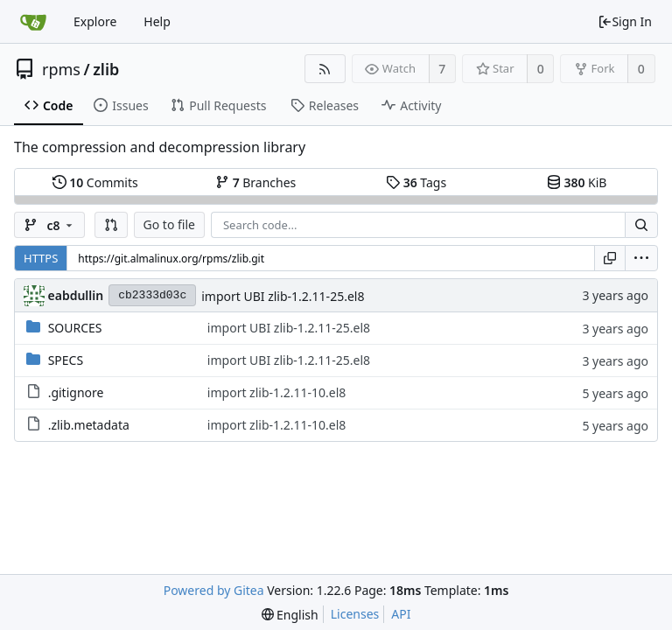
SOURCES (75, 328)
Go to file (169, 224)
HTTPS (41, 258)
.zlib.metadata (89, 425)
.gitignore (76, 392)
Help (157, 21)
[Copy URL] (610, 258)
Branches (255, 182)
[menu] (641, 258)
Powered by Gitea (214, 590)
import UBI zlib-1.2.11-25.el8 (283, 296)
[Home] (33, 22)
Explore (95, 21)
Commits (95, 182)
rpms (61, 69)
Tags (416, 182)
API (401, 614)
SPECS (66, 360)
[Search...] (641, 225)
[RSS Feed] (325, 69)
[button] (111, 225)
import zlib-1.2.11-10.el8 (277, 392)
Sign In (625, 21)
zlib (106, 69)
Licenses (355, 614)
